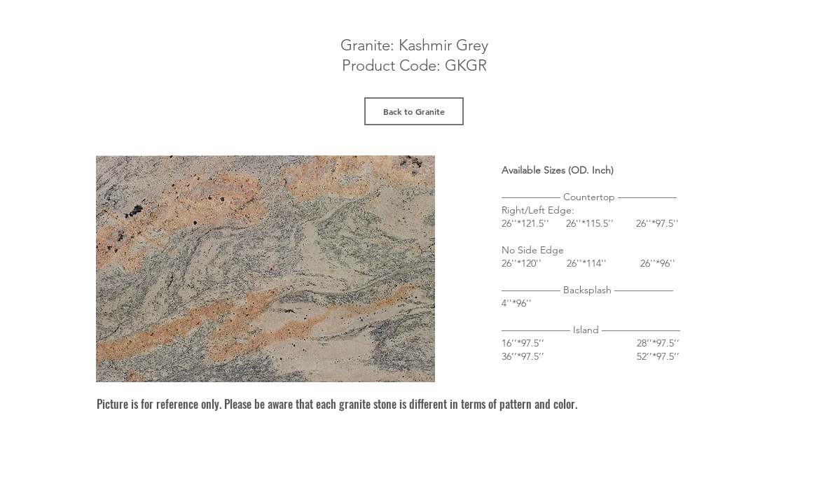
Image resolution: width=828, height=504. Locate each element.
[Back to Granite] (414, 111)
